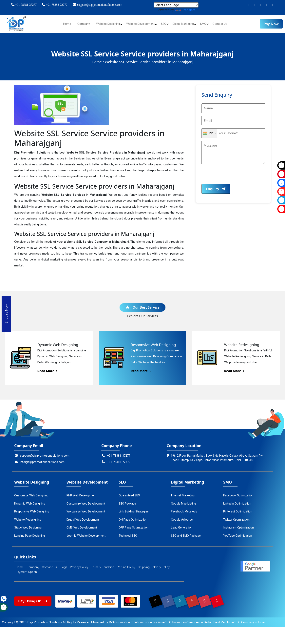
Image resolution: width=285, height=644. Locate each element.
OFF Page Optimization (134, 525)
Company (79, 24)
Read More (48, 368)
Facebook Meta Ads (184, 509)
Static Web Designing (28, 525)
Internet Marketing (183, 493)
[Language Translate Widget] (176, 5)
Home (62, 24)
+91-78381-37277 (24, 5)
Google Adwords (182, 517)
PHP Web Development (81, 493)
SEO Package (127, 501)
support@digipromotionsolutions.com (97, 5)
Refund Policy (126, 564)
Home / (98, 62)
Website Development (140, 24)
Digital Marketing (186, 24)
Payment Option (26, 569)
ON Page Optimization (133, 517)
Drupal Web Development (83, 517)
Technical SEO (128, 533)
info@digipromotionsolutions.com (39, 459)
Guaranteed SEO (129, 493)
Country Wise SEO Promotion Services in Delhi (179, 620)
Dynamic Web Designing (30, 501)
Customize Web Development (86, 501)
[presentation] (232, 176)
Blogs (64, 564)
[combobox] (209, 133)
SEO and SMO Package (186, 533)
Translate (185, 10)
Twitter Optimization (236, 517)
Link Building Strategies (134, 509)
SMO (208, 24)
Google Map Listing (183, 501)
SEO (165, 24)
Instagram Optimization (238, 525)
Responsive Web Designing (32, 509)
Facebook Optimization (238, 493)
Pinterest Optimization (238, 509)
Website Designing (105, 24)
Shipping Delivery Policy (154, 564)
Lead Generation (182, 525)
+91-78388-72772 (54, 5)
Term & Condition (103, 564)
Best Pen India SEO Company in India (239, 620)
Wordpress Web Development (86, 509)
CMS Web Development (82, 525)
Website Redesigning (28, 517)
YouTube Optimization (238, 533)
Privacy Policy (79, 564)
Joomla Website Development (86, 533)
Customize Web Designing (31, 493)
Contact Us (225, 24)
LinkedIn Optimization (237, 501)
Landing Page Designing (30, 533)
